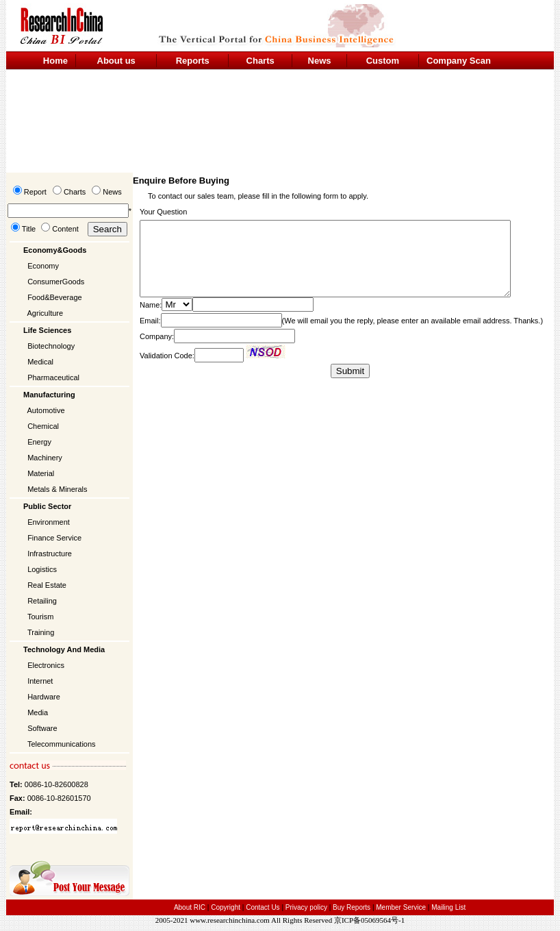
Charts (260, 61)
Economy (43, 266)
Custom (383, 61)
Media (38, 712)
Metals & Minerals (57, 489)
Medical (40, 362)
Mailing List (448, 907)
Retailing (42, 601)
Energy (39, 442)
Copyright (226, 907)
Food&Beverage (55, 297)
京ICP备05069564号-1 (369, 920)
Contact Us (263, 907)
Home (55, 61)
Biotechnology (51, 346)
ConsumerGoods (56, 282)
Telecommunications (62, 744)
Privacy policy (307, 907)
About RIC (190, 907)
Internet (40, 681)
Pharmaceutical (53, 377)
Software (42, 728)
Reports (193, 61)
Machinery (45, 458)
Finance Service (54, 538)
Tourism (41, 617)
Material (41, 473)
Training (41, 632)
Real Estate (47, 585)
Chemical (43, 426)
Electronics (46, 665)
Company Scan (459, 61)
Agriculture (46, 313)
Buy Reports (352, 907)
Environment (49, 522)
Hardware (44, 697)
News (320, 61)
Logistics (42, 569)
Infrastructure (50, 554)
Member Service (401, 907)
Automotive (46, 410)
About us (116, 61)
